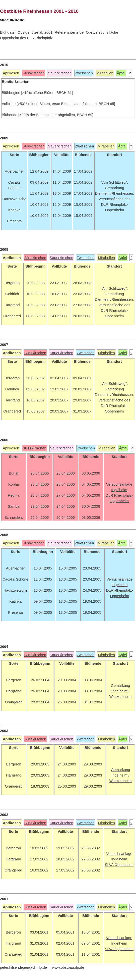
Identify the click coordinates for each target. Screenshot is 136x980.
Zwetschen (84, 73)
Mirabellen (105, 73)
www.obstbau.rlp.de (68, 967)
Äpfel (121, 73)
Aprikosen (11, 73)
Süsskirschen (33, 73)
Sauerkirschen (60, 73)
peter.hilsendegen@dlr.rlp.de (23, 967)
